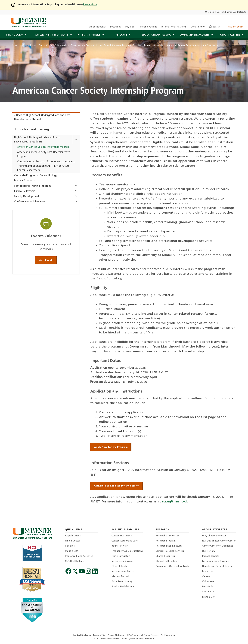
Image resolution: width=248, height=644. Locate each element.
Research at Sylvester (167, 536)
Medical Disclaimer (83, 635)
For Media (208, 587)
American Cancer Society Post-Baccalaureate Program (44, 154)
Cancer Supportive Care (125, 541)
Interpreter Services (122, 561)
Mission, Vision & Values (216, 561)
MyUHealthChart (74, 561)
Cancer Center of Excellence (218, 546)
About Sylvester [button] (230, 35)
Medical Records (121, 577)
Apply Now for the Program (111, 447)
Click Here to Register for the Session (117, 486)
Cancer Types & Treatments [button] (52, 35)
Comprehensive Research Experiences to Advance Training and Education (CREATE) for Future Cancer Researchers (46, 166)
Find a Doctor (73, 541)
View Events (46, 260)
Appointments (97, 27)
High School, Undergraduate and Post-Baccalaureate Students (37, 140)
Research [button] (122, 35)
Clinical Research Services (170, 551)
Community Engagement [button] (195, 35)
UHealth (209, 12)
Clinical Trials (119, 566)
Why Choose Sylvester (214, 536)
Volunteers (208, 582)
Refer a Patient (148, 27)
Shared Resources (165, 556)
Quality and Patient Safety (217, 566)
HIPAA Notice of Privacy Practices (143, 635)
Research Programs (166, 541)
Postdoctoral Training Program (32, 186)
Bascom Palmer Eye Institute (232, 12)
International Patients (174, 27)
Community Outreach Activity (172, 566)
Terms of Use (100, 635)
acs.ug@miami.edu (175, 502)
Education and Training (32, 130)
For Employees (168, 635)
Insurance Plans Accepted (79, 556)
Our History (209, 551)
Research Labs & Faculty (169, 546)
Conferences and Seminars (30, 202)
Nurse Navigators (121, 556)
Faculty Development (27, 197)
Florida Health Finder (123, 587)
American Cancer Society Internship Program (43, 147)
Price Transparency (122, 582)
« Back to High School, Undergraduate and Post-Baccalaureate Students (43, 117)
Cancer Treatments (122, 536)
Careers (206, 577)
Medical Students (25, 181)
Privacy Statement (117, 635)
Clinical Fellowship (25, 191)
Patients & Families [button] (89, 35)
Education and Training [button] (157, 35)
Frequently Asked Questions (127, 551)
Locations (115, 27)
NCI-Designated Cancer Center (219, 541)
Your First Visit (120, 546)
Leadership (208, 571)
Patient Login (234, 27)
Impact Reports (211, 556)
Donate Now (198, 27)
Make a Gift (72, 551)
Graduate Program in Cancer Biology (36, 175)
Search (215, 27)
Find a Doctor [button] (15, 35)
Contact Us (208, 592)
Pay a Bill (130, 27)
